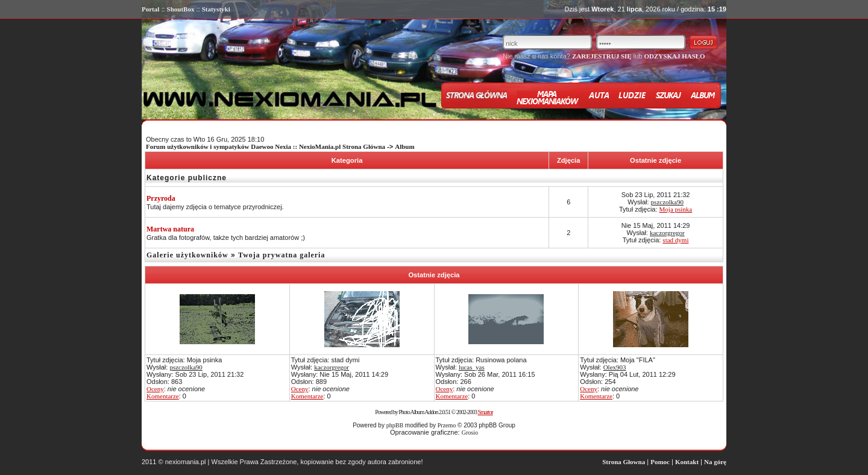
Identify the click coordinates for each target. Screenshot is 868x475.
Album (404, 146)
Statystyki (216, 9)
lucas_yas (472, 367)
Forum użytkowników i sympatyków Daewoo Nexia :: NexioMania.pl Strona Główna (266, 146)
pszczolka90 (667, 202)
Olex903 (615, 367)
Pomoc (660, 462)
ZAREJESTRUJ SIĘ (602, 56)
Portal (150, 9)
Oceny (155, 389)
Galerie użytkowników (187, 255)
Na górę (715, 462)
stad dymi (675, 240)
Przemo (447, 425)
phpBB (395, 425)
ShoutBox (181, 9)
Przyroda (161, 198)
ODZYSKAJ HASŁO (674, 56)
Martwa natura (170, 229)
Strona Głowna (624, 462)
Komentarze (163, 396)
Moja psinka (676, 209)
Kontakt (687, 462)
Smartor (485, 412)
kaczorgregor (667, 233)
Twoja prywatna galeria (281, 255)
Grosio (470, 433)
